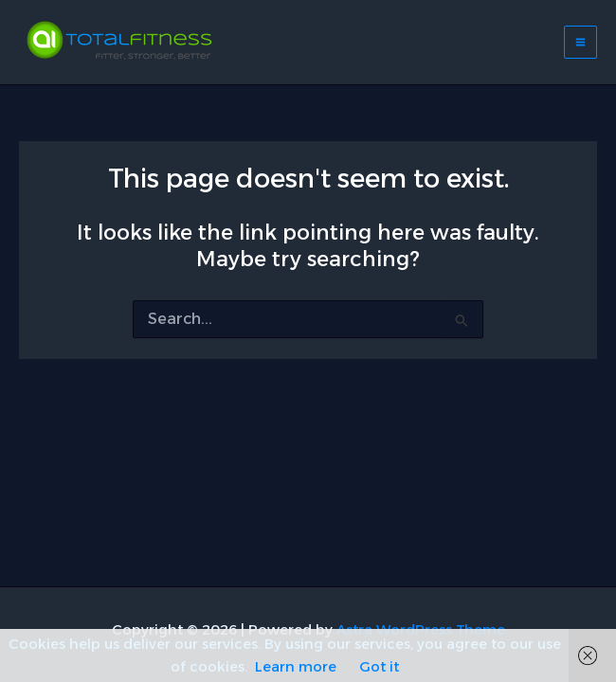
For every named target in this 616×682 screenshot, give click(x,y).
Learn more (296, 667)
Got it (379, 667)
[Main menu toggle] (580, 42)
